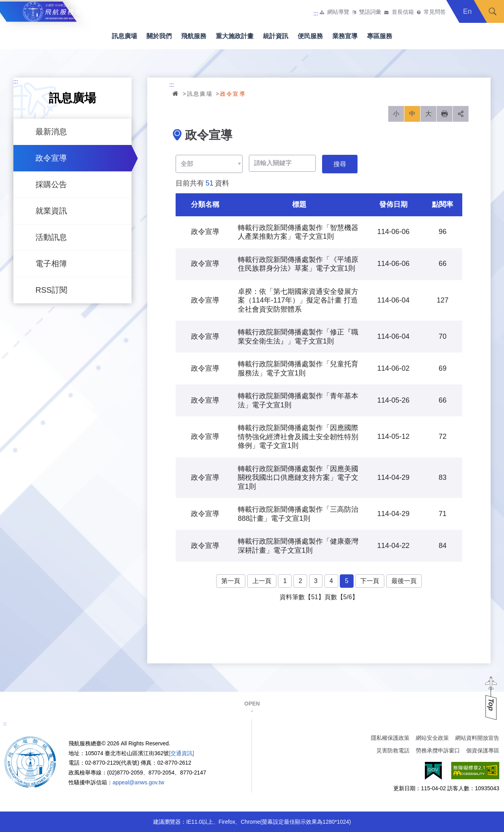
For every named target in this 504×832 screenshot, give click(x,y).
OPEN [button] (252, 704)
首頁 (176, 93)
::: (316, 13)
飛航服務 (194, 36)
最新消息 (51, 132)
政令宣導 (51, 158)
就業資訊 (51, 211)
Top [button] (491, 705)
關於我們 (159, 36)
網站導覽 (338, 12)
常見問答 (435, 12)
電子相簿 (51, 264)
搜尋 (493, 11)
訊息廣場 (124, 36)
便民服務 (310, 36)
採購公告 (51, 184)
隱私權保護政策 (390, 738)
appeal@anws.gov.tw (138, 782)
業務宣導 (345, 36)
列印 (445, 114)
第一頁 (231, 581)
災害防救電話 (393, 750)
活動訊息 (51, 237)
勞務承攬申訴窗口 (438, 750)
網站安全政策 (432, 738)
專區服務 (380, 36)
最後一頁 (404, 581)
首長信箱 (403, 12)
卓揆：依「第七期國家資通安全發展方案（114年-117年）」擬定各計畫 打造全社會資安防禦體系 (298, 300)
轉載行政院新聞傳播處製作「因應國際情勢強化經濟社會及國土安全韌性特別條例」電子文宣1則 (298, 437)
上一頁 (262, 581)
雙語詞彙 (370, 12)
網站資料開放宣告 (477, 738)
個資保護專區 (483, 750)
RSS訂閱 (51, 290)
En (467, 11)
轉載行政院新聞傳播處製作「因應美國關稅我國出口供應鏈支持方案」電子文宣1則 (298, 478)
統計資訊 (276, 36)
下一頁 (370, 581)
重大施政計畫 (235, 36)
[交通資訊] (182, 753)
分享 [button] (461, 114)
